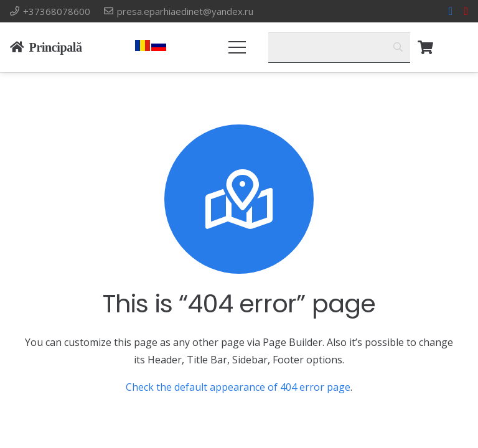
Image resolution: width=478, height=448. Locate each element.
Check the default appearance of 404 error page (238, 387)
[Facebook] (451, 11)
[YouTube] (466, 11)
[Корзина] (425, 47)
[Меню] (238, 47)
